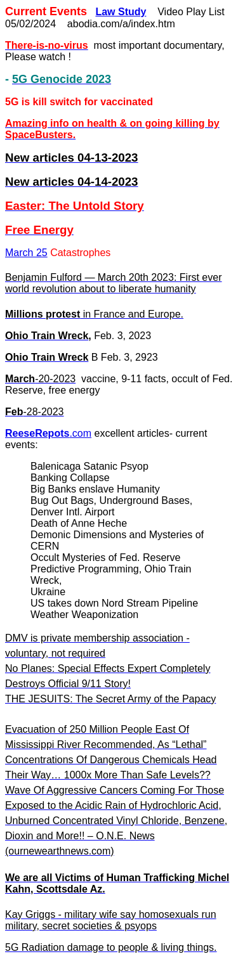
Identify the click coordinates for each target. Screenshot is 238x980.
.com (48, 433)
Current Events (46, 11)
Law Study (121, 12)
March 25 (26, 253)
